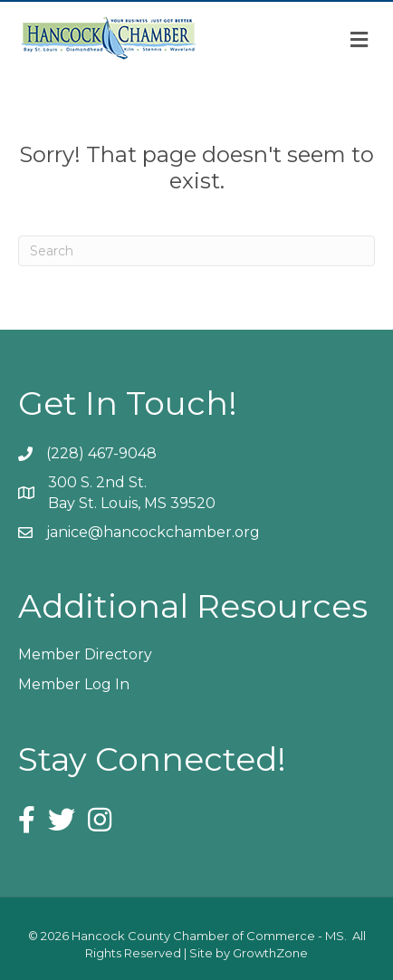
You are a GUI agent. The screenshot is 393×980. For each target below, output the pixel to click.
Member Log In (74, 684)
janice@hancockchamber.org (153, 532)
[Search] (196, 251)
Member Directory (85, 654)
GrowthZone (270, 953)
